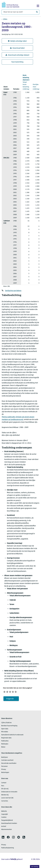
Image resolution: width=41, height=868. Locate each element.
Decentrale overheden (9, 764)
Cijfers (5, 19)
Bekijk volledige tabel (17, 41)
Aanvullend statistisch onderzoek (12, 735)
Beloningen (5, 773)
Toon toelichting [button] (17, 62)
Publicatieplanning (8, 848)
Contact (4, 783)
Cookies (4, 818)
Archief (4, 827)
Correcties (5, 802)
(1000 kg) (26, 82)
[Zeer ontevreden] (5, 692)
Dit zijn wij (5, 789)
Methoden (5, 745)
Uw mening (35, 867)
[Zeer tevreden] (19, 692)
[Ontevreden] (8, 692)
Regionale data (6, 738)
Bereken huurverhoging (9, 726)
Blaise (3, 748)
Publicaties (5, 741)
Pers (3, 786)
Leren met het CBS (7, 798)
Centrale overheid (7, 761)
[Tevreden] (15, 692)
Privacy (4, 770)
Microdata (5, 732)
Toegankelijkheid (7, 821)
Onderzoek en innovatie (9, 792)
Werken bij (5, 795)
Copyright (5, 815)
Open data (5, 729)
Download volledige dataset (17, 55)
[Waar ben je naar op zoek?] (20, 12)
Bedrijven (5, 758)
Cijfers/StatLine (6, 723)
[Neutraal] (12, 692)
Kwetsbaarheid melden (9, 824)
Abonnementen (7, 830)
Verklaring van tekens (13, 291)
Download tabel (17, 48)
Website (4, 812)
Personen (4, 767)
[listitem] (3, 838)
